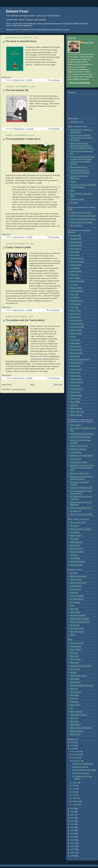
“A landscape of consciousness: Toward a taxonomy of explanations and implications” (33, 359)
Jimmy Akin (74, 609)
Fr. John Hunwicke (77, 596)
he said (39, 183)
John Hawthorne (76, 320)
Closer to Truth (48, 331)
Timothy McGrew (76, 389)
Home (32, 384)
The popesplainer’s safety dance (23, 139)
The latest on (21, 41)
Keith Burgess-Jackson (79, 676)
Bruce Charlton (76, 649)
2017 (73, 827)
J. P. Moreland (75, 304)
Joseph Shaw (75, 612)
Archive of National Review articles (83, 219)
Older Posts (58, 384)
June (75, 789)
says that (42, 281)
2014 (73, 837)
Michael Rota (75, 356)
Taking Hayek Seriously (79, 715)
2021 (73, 815)
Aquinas (73, 182)
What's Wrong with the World (81, 728)
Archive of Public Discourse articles (83, 216)
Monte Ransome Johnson (80, 359)
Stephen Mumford (77, 382)
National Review (76, 542)
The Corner (74, 718)
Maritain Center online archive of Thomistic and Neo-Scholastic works (82, 468)
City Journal (74, 526)
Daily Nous (74, 653)
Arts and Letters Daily (78, 522)
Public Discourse (76, 548)
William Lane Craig (77, 412)
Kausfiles (73, 672)
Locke (72, 190)
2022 (73, 812)
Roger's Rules (75, 705)
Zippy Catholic (75, 734)
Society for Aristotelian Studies (81, 488)
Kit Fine (73, 337)
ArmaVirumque (76, 646)
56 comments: (55, 237)
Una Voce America (77, 632)
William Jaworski (76, 408)
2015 (73, 834)
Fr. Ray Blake (75, 602)
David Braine (75, 268)
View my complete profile (80, 83)
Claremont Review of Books (80, 529)
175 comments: (54, 310)
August (75, 783)
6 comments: (55, 129)
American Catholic (77, 643)
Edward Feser (17, 11)
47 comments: (55, 80)
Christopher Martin (77, 262)
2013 (73, 840)
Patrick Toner (75, 366)
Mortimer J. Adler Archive (79, 473)
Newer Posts (6, 384)
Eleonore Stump (76, 288)
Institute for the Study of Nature (82, 456)
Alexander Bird (76, 235)
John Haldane (75, 317)
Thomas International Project (81, 508)
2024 (73, 749)
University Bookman (77, 562)
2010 (73, 849)
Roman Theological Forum (80, 622)
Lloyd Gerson (75, 340)
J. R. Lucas (74, 307)
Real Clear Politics (77, 552)
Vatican (73, 635)
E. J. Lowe (74, 284)
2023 (73, 809)
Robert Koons (75, 372)
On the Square (75, 692)
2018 (73, 824)
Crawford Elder (76, 265)
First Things (74, 539)
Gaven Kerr (74, 294)
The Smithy (74, 721)
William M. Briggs (76, 731)
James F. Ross (76, 311)
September (77, 761)
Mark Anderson (76, 346)
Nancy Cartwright (76, 363)
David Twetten (75, 278)
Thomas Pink (75, 386)
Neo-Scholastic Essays (79, 167)
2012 (73, 843)
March (75, 798)
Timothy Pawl (75, 392)
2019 (73, 821)
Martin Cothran (76, 682)
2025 (73, 746)
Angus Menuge (76, 249)
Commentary (75, 532)
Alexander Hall (75, 239)
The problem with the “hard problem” (26, 320)
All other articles (76, 226)
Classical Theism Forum (79, 446)
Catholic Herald (76, 579)
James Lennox (75, 314)
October (76, 758)
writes (34, 55)
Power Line (74, 698)
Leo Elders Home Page (79, 462)
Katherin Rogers (76, 330)
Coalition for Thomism (78, 449)
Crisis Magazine (76, 586)
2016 (73, 831)
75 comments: (55, 378)
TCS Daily (74, 555)
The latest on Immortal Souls (83, 764)
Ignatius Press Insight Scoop (81, 666)
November (77, 755)
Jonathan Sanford (77, 324)
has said (39, 271)
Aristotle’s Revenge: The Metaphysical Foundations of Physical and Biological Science (82, 146)
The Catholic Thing (77, 628)
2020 (73, 818)
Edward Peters (76, 589)
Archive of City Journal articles (81, 222)
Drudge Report (76, 536)
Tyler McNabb (75, 402)
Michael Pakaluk (76, 353)
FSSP (72, 606)
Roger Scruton (75, 376)
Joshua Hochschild (77, 327)
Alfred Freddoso (76, 245)
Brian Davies (75, 252)
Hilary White (75, 663)
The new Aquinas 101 (17, 90)
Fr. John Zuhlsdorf (77, 599)
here (46, 104)
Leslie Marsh (75, 679)
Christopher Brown (77, 258)
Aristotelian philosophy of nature (82, 434)
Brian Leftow (75, 255)
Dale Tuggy (74, 656)
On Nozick (74, 203)
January (76, 805)
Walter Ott (74, 405)
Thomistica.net (75, 511)
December (77, 752)
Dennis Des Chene (77, 281)
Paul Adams (74, 695)
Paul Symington (76, 369)
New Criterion (75, 545)
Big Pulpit (74, 573)
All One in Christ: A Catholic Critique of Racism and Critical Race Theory (81, 138)
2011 (73, 846)
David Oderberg (76, 271)
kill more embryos (12, 296)
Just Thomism (75, 669)
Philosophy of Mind (77, 199)
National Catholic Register (80, 619)
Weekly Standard (76, 565)
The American (75, 558)
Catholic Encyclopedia (78, 576)
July (74, 786)
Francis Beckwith (76, 291)
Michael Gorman (76, 350)
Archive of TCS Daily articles (81, 213)
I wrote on (47, 253)
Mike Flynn (74, 689)
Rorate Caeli (75, 625)
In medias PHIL (76, 452)
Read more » (7, 77)
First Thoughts (75, 659)
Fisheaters (74, 593)
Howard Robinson (77, 301)
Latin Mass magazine (78, 615)
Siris (72, 708)
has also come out (18, 301)
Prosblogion (74, 702)
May (74, 792)
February (76, 801)
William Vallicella (76, 415)
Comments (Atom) (19, 389)
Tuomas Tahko (75, 399)
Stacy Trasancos (76, 712)
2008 (73, 856)
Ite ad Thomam (76, 459)
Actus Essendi (75, 425)
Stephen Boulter (76, 379)
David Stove (75, 275)
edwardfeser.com (76, 122)
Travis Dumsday (76, 395)
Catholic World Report (78, 583)
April (74, 795)
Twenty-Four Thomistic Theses (81, 514)
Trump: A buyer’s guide (18, 247)
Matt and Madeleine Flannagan (82, 685)
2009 (73, 853)
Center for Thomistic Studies (81, 437)
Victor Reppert (75, 725)
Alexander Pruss (76, 242)
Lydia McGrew (75, 343)
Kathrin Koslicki (76, 333)
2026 (73, 742)
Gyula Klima (75, 298)
